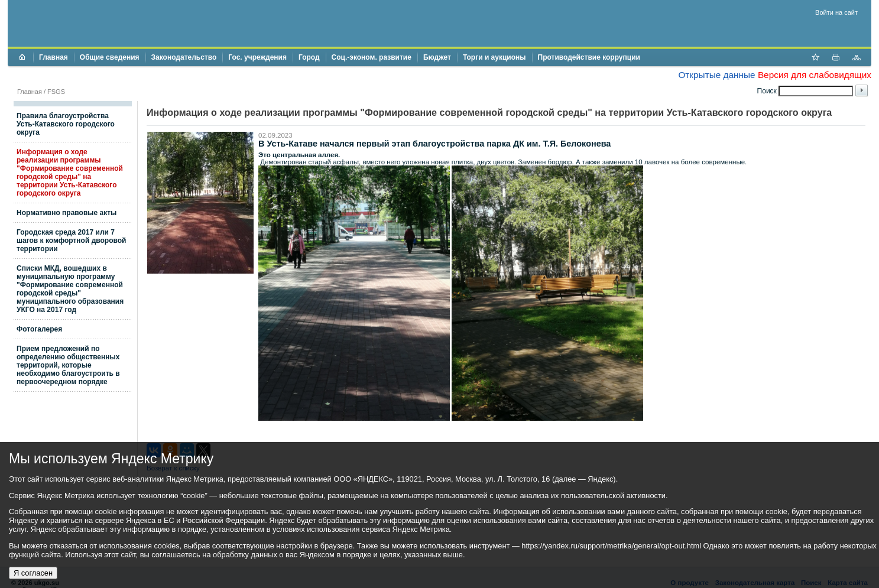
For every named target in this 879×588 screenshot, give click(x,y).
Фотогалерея (39, 329)
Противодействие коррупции (589, 57)
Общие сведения (110, 57)
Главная (53, 57)
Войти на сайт (836, 12)
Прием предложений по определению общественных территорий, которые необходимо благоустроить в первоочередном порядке (68, 365)
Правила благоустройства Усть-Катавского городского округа (66, 124)
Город (309, 57)
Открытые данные (716, 75)
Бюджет (437, 57)
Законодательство (184, 57)
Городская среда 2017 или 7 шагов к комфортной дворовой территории (71, 241)
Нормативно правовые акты (67, 213)
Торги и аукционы (494, 57)
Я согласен (33, 573)
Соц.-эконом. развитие (372, 57)
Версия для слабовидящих (815, 75)
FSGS (56, 92)
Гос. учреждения (257, 57)
